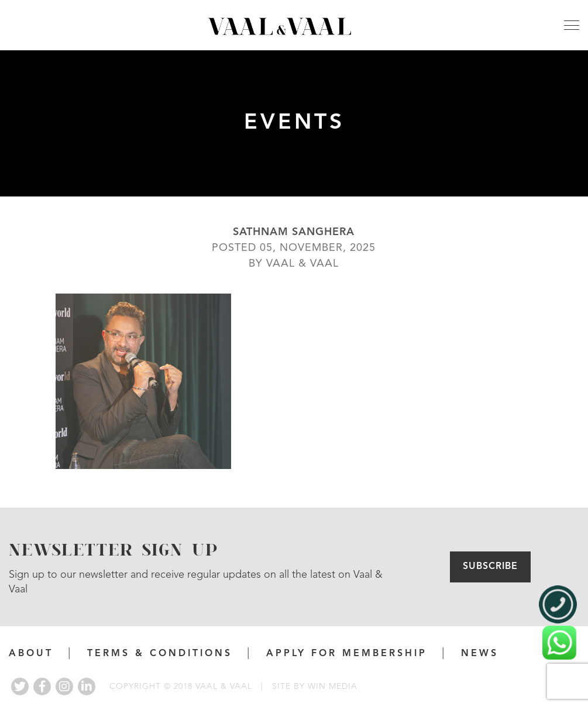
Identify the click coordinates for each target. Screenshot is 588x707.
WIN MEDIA (333, 687)
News (480, 654)
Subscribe (490, 567)
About (31, 654)
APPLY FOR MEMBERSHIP (347, 654)
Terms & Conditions (160, 654)
